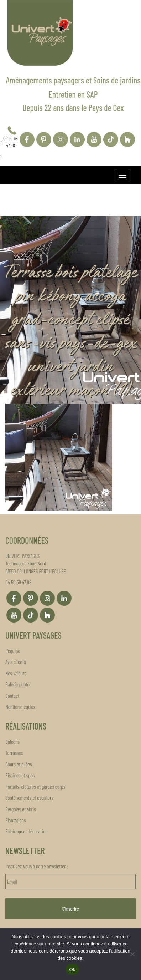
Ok (72, 969)
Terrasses (14, 753)
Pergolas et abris (21, 809)
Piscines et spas (20, 775)
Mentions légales (20, 707)
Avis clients (15, 662)
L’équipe (13, 651)
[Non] (132, 954)
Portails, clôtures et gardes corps (35, 787)
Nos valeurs (16, 673)
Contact (12, 696)
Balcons (12, 742)
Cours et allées (19, 764)
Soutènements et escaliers (29, 798)
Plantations (15, 820)
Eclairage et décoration (26, 831)
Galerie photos (18, 684)
